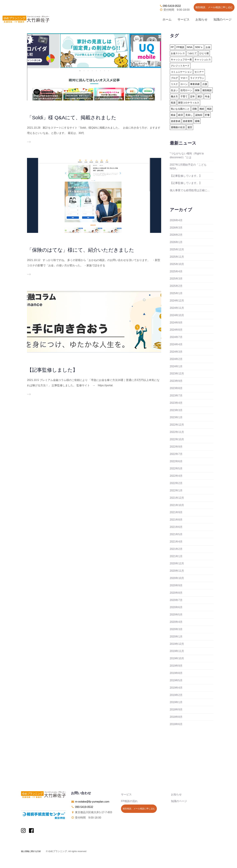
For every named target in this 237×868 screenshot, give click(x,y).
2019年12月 (177, 644)
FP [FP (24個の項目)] (172, 47)
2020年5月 (176, 615)
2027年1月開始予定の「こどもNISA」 (188, 167)
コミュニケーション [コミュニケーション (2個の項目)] (181, 72)
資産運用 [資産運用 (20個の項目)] (187, 121)
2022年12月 (177, 425)
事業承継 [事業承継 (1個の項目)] (195, 84)
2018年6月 (176, 724)
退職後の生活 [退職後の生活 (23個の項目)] (178, 127)
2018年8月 (176, 717)
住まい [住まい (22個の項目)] (174, 90)
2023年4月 (176, 403)
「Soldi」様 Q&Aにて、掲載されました (72, 118)
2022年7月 (176, 454)
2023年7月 (176, 396)
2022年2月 (176, 483)
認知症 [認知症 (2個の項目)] (199, 115)
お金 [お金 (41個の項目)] (208, 47)
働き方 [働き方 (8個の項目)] (174, 96)
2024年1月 (176, 366)
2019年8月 (176, 673)
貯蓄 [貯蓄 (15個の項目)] (207, 115)
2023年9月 (176, 381)
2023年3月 (176, 410)
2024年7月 (176, 337)
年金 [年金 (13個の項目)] (207, 96)
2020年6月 (176, 607)
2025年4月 (176, 271)
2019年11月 (177, 651)
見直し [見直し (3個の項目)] (189, 115)
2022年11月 (177, 432)
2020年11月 (177, 571)
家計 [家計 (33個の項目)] (200, 96)
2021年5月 (176, 534)
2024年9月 (176, 323)
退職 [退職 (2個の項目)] (197, 121)
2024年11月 (177, 308)
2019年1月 (176, 702)
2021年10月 (177, 505)
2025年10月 (177, 264)
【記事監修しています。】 (186, 176)
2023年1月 (176, 417)
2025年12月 (177, 249)
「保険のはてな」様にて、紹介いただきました (81, 250)
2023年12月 (177, 374)
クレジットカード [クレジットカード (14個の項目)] (180, 66)
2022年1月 (176, 490)
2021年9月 (176, 512)
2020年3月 (176, 629)
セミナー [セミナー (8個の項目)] (199, 72)
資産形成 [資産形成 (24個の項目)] (175, 121)
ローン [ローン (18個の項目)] (184, 84)
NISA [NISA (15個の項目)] (190, 47)
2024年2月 (176, 359)
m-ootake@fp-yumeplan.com (92, 802)
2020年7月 (176, 600)
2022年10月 (177, 439)
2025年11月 (177, 257)
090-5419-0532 (170, 6)
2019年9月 (176, 666)
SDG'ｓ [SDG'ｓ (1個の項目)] (199, 47)
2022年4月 (176, 476)
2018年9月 (176, 710)
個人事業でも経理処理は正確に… (190, 190)
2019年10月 (177, 658)
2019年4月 (176, 688)
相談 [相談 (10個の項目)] (209, 109)
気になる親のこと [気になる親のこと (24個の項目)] (180, 109)
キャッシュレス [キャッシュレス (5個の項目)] (203, 59)
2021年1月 (176, 556)
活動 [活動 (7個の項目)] (194, 109)
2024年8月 (176, 330)
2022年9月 (176, 447)
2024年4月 (176, 344)
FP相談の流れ (129, 801)
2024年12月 (177, 301)
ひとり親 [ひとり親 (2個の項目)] (204, 53)
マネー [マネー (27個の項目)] (184, 78)
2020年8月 (176, 593)
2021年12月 (177, 498)
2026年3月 (176, 228)
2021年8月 (176, 520)
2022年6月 (176, 461)
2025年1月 (176, 293)
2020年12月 (177, 563)
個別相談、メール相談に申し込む (214, 7)
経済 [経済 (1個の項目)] (180, 115)
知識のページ (222, 19)
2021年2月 (176, 549)
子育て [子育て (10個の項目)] (184, 96)
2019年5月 (176, 680)
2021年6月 (176, 527)
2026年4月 (176, 220)
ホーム (167, 19)
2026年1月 (176, 242)
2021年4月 (176, 542)
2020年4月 (176, 622)
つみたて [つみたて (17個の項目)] (192, 53)
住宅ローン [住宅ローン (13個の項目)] (186, 90)
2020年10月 (177, 578)
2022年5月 (176, 468)
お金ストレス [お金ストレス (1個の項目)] (178, 53)
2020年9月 (176, 585)
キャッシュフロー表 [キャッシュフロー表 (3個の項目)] (181, 59)
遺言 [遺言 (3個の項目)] (190, 127)
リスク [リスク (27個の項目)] (174, 84)
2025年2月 (176, 286)
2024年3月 (176, 352)
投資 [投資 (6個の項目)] (173, 103)
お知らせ (201, 19)
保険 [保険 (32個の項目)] (197, 90)
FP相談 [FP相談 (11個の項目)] (180, 47)
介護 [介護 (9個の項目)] (205, 84)
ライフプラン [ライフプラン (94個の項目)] (197, 78)
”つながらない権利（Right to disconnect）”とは (187, 155)
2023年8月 (176, 388)
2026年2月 (176, 235)
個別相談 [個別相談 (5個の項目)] (207, 90)
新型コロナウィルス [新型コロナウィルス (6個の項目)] (189, 103)
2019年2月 (176, 695)
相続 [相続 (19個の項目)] (202, 109)
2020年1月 (176, 637)
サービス (183, 19)
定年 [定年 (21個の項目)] (192, 96)
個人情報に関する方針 (31, 851)
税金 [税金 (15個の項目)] (173, 115)
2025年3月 (176, 279)
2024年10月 (177, 315)
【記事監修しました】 (52, 370)
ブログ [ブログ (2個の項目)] (174, 78)
